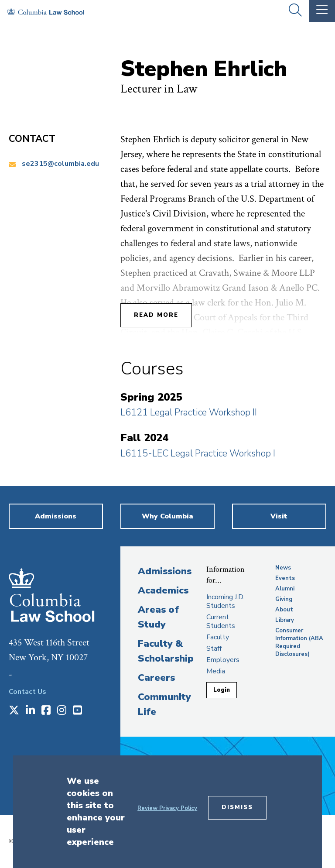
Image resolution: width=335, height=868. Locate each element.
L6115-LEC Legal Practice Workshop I (198, 453)
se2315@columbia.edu (60, 164)
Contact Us (27, 692)
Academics (163, 590)
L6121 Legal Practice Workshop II (189, 412)
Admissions (165, 571)
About (284, 610)
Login (222, 690)
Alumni (285, 589)
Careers (156, 678)
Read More (156, 315)
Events (285, 578)
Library (285, 620)
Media (216, 671)
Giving (284, 599)
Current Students (221, 621)
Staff (214, 648)
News (283, 568)
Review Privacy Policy (167, 808)
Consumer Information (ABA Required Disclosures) (299, 642)
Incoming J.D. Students (225, 601)
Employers (223, 660)
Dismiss (237, 807)
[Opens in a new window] (14, 711)
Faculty (218, 637)
